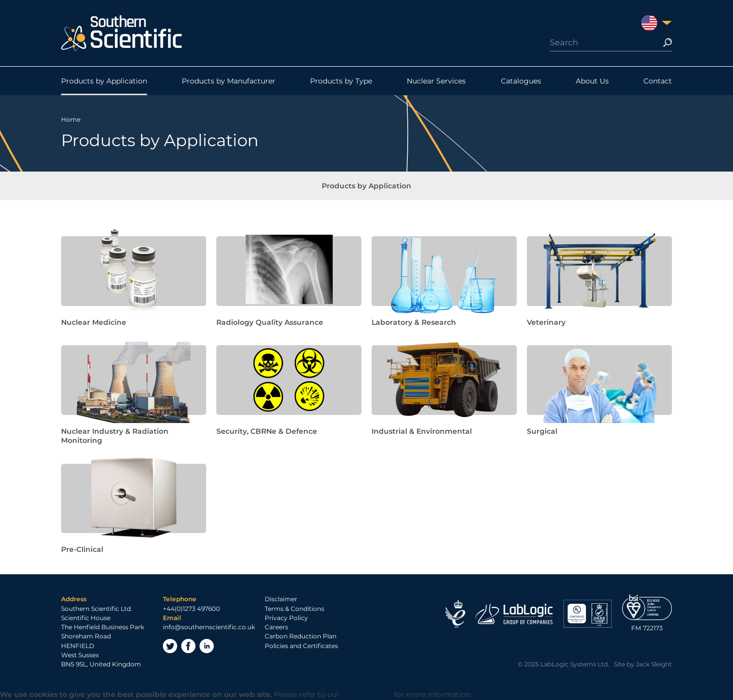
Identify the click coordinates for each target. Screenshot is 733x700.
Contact (658, 81)
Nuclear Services (436, 81)
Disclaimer (281, 599)
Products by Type (341, 81)
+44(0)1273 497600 (191, 609)
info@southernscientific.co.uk (209, 627)
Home (71, 119)
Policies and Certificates (301, 646)
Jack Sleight (654, 664)
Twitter (170, 646)
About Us (592, 81)
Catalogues (521, 81)
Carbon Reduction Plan (301, 636)
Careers (276, 627)
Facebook (188, 646)
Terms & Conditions (294, 609)
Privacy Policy (286, 618)
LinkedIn (207, 646)
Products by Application (104, 81)
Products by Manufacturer (229, 81)
